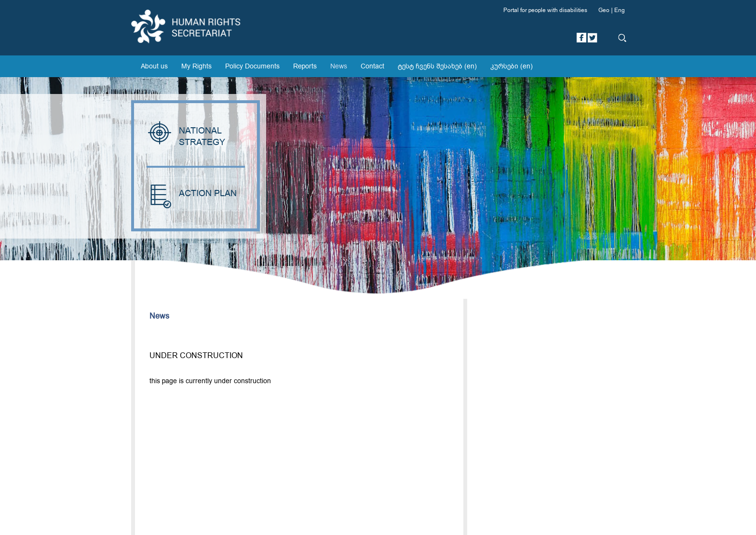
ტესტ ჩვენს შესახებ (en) (437, 66)
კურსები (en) (512, 66)
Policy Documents (252, 66)
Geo (604, 10)
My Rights (196, 66)
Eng (620, 10)
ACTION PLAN (192, 194)
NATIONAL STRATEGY (187, 136)
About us (154, 66)
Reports (305, 66)
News (339, 66)
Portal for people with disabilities (545, 10)
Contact (372, 66)
